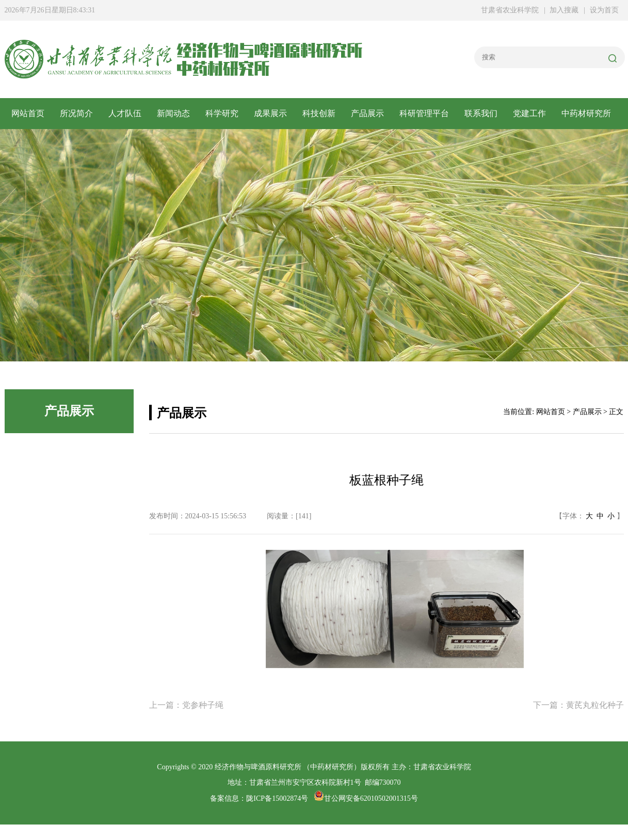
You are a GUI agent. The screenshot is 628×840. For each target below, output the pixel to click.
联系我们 (481, 113)
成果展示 (270, 113)
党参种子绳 (203, 705)
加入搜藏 (564, 10)
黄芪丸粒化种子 (595, 705)
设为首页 (604, 10)
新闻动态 (173, 113)
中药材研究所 (586, 113)
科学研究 (222, 113)
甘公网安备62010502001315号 (366, 798)
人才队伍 (125, 113)
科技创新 (319, 113)
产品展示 (367, 113)
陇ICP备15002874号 (277, 798)
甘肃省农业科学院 (510, 10)
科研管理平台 (424, 113)
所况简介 (76, 113)
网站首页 (28, 113)
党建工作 (529, 113)
